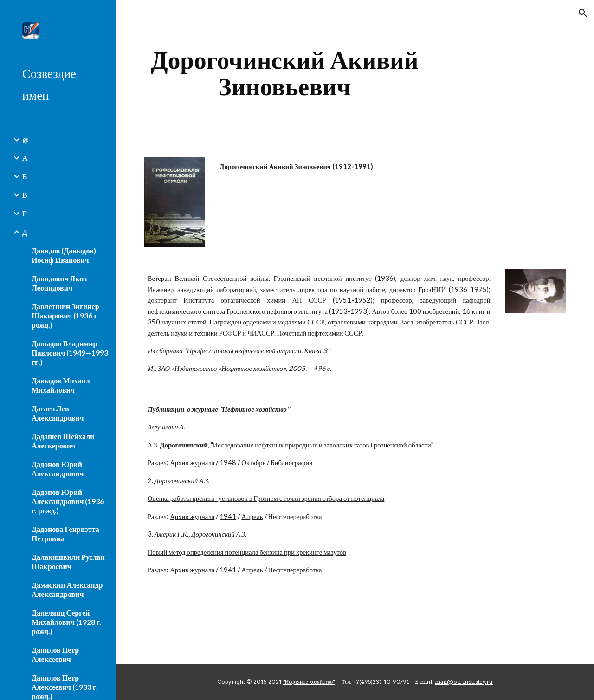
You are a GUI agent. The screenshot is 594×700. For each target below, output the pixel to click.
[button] (583, 13)
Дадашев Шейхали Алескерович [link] (63, 441)
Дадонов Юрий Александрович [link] (58, 469)
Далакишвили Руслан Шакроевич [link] (68, 561)
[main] (285, 73)
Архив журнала (192, 463)
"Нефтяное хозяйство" (309, 682)
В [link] (25, 195)
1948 (228, 463)
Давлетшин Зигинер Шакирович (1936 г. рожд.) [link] (65, 315)
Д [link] (25, 232)
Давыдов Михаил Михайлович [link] (61, 385)
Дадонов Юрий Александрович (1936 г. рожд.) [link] (68, 501)
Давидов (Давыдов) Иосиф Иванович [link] (64, 255)
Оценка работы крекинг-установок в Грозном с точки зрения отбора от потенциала (266, 498)
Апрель (252, 516)
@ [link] (25, 139)
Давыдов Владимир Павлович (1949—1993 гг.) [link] (70, 353)
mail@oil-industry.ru (464, 682)
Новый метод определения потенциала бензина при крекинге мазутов (247, 552)
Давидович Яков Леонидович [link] (59, 283)
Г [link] (25, 213)
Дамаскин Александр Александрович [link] (67, 589)
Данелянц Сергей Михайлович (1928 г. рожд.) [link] (67, 622)
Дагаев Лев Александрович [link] (58, 413)
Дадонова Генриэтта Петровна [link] (65, 534)
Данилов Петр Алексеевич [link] (55, 654)
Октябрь (253, 463)
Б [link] (25, 176)
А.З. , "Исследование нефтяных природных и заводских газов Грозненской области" (291, 445)
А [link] (25, 158)
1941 (228, 516)
